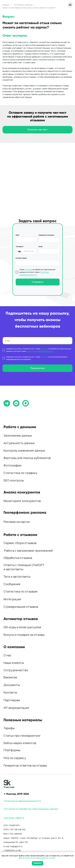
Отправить (38, 282)
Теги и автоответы (17, 577)
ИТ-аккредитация (16, 708)
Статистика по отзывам (20, 591)
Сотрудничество (16, 670)
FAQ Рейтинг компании (23, 5)
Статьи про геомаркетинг (22, 736)
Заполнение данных (18, 436)
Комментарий (21, 258)
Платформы (12, 750)
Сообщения (12, 584)
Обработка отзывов (18, 558)
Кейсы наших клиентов (20, 743)
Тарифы (9, 728)
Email (40, 247)
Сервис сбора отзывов (20, 543)
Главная (6, 5)
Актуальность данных (19, 443)
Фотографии (12, 465)
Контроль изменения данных (24, 451)
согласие (28, 270)
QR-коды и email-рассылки (22, 627)
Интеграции (12, 599)
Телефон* (20, 247)
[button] (37, 130)
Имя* (18, 235)
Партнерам (12, 700)
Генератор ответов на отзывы (25, 765)
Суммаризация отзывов (21, 607)
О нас (7, 655)
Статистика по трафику (20, 473)
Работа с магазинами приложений (28, 551)
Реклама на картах (17, 522)
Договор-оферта (14, 818)
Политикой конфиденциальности (40, 351)
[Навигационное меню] (70, 5)
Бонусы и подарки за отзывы (24, 635)
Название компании (46, 235)
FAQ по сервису (15, 758)
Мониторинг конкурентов (22, 501)
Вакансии (10, 677)
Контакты (10, 692)
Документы (12, 685)
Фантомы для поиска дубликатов (27, 458)
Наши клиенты (14, 663)
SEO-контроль (14, 480)
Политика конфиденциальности (22, 801)
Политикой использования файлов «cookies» (38, 858)
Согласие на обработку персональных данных (31, 809)
